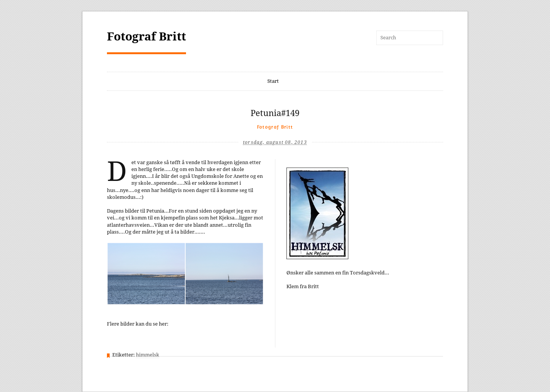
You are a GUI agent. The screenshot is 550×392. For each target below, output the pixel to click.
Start (273, 81)
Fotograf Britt (146, 36)
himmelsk (148, 355)
